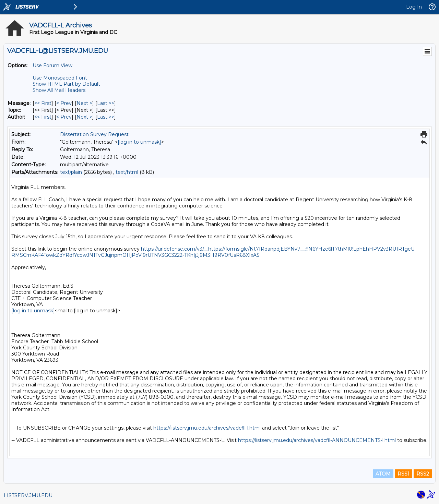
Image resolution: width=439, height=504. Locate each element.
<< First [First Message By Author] (43, 117)
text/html (127, 172)
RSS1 (404, 474)
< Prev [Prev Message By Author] (64, 117)
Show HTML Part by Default (66, 84)
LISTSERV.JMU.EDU (28, 495)
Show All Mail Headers (59, 90)
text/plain (71, 172)
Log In (414, 7)
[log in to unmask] (139, 142)
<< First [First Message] (43, 103)
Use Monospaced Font (60, 78)
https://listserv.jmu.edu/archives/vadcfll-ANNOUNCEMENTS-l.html (317, 440)
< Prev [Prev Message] (64, 103)
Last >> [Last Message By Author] (106, 117)
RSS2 (423, 474)
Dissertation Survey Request (94, 134)
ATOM (383, 474)
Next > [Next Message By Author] (84, 117)
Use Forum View (52, 65)
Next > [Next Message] (84, 103)
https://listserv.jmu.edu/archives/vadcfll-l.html (207, 428)
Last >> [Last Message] (106, 103)
